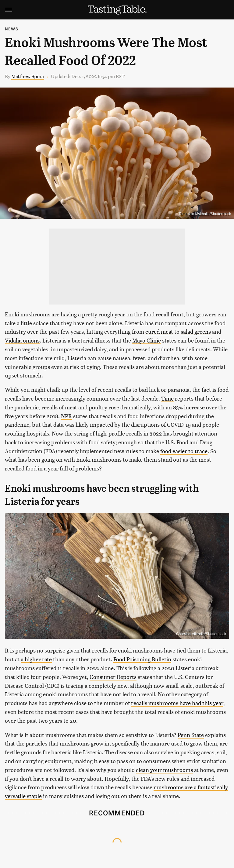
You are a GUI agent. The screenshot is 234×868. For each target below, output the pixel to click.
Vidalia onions (22, 340)
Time (167, 398)
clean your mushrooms (164, 770)
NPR (66, 416)
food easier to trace (184, 451)
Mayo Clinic (147, 340)
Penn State (191, 735)
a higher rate (36, 659)
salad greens (196, 331)
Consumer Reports (113, 677)
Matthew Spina (28, 76)
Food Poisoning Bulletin (142, 659)
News (12, 29)
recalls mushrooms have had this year (177, 703)
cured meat (159, 331)
